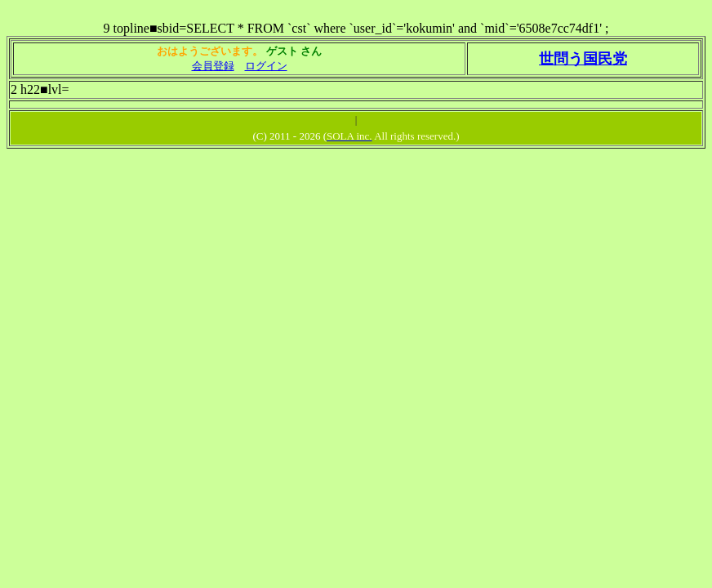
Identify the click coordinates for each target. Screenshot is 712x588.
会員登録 (213, 66)
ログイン (266, 66)
